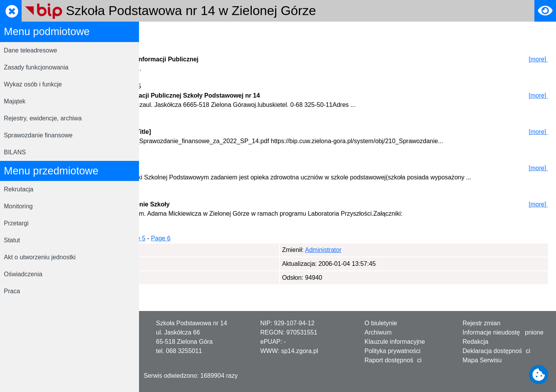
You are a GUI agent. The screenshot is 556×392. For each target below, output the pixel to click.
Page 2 (196, 257)
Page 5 (271, 257)
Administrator (185, 268)
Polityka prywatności (392, 351)
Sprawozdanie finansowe (38, 135)
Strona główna (166, 32)
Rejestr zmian (481, 323)
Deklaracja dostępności (496, 351)
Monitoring (18, 206)
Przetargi (16, 223)
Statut (12, 240)
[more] (538, 59)
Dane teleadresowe (31, 50)
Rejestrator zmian (217, 32)
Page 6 (296, 257)
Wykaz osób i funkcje (33, 84)
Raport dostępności (393, 360)
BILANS (15, 152)
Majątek (15, 101)
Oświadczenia (23, 274)
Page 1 (164, 257)
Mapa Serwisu (482, 360)
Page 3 (221, 257)
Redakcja (475, 342)
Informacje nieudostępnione (503, 332)
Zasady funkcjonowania (36, 67)
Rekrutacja (19, 189)
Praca (12, 291)
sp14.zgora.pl (300, 351)
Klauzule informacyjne (395, 342)
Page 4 (246, 257)
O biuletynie (381, 323)
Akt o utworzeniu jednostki (40, 257)
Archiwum (378, 332)
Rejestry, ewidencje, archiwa (43, 118)
